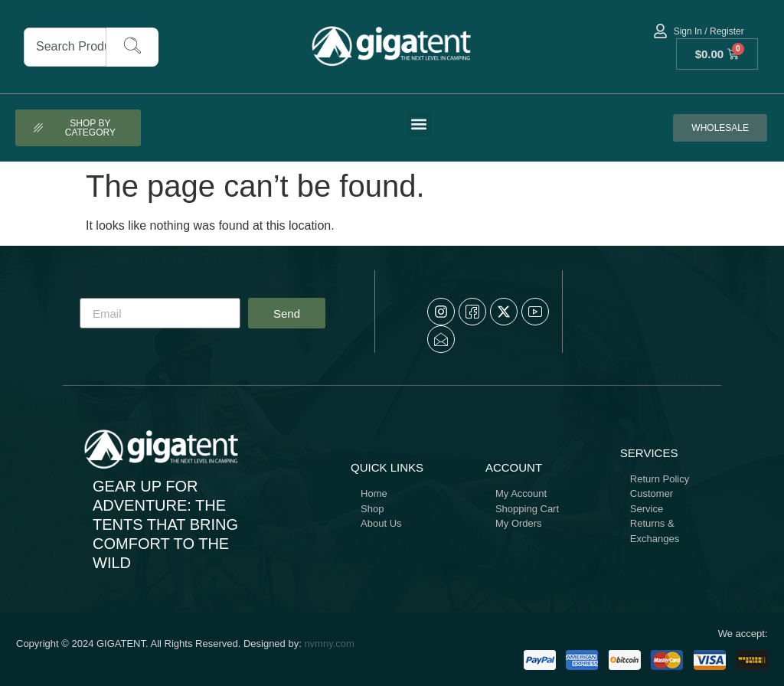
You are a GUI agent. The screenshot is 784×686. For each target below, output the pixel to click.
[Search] (132, 47)
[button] (419, 124)
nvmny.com (329, 644)
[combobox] (65, 47)
